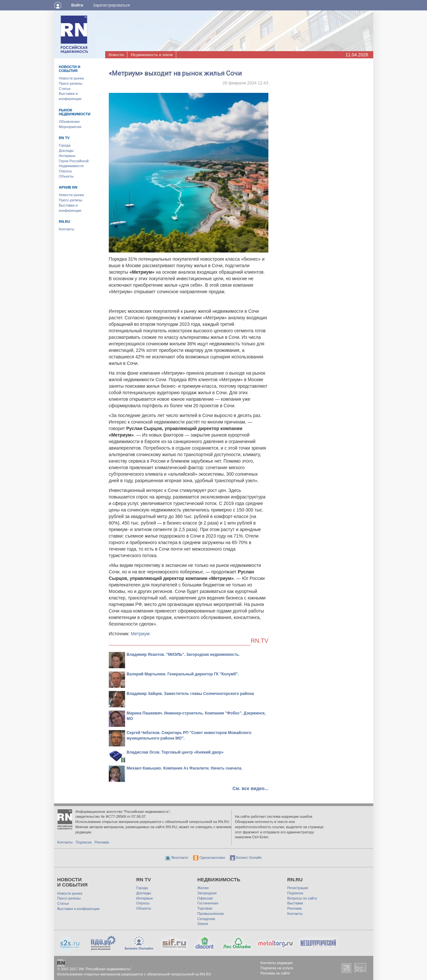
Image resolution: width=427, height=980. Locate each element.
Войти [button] (77, 5)
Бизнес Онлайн (246, 857)
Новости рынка (71, 78)
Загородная (207, 893)
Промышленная (211, 914)
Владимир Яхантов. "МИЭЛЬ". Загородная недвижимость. (183, 655)
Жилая (203, 888)
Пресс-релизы (71, 83)
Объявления (69, 122)
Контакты (67, 229)
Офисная (205, 898)
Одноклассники (209, 857)
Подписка (84, 842)
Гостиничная (208, 903)
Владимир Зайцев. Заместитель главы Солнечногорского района (190, 694)
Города (65, 145)
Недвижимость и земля (152, 55)
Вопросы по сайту (302, 898)
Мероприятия (70, 127)
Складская (206, 919)
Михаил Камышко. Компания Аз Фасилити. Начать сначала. (185, 768)
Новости (116, 55)
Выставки (295, 903)
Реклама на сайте (275, 973)
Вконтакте (177, 857)
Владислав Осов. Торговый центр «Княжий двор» (175, 752)
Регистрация (298, 888)
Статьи (65, 89)
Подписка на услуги (277, 968)
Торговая (205, 908)
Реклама (102, 842)
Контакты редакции (277, 963)
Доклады (66, 151)
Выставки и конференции (78, 909)
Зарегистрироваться (111, 5)
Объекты (66, 176)
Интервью (67, 156)
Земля (203, 924)
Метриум (140, 634)
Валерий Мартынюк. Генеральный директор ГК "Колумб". (183, 674)
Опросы (65, 171)
